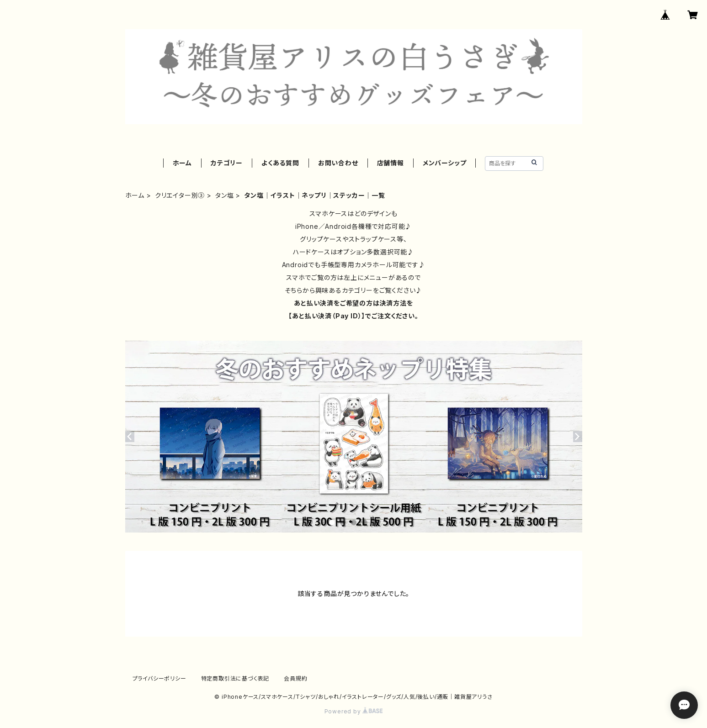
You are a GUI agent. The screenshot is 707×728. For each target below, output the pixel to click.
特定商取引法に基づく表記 (235, 678)
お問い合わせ (338, 163)
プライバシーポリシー (159, 678)
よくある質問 (280, 163)
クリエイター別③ (180, 195)
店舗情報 (391, 163)
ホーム (182, 163)
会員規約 (295, 678)
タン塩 (224, 195)
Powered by (354, 711)
